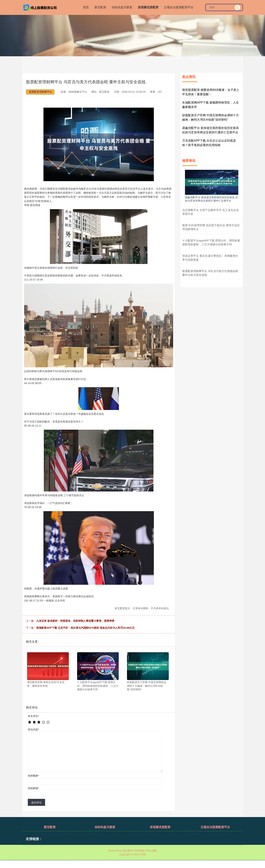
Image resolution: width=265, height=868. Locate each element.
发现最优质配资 (148, 7)
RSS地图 (139, 851)
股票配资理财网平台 (40, 92)
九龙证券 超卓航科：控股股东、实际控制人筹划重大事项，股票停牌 (75, 621)
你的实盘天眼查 (122, 7)
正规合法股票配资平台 (179, 7)
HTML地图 (151, 851)
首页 (86, 7)
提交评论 (36, 803)
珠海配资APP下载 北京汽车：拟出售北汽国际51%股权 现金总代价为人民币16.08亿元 (85, 628)
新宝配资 (100, 7)
